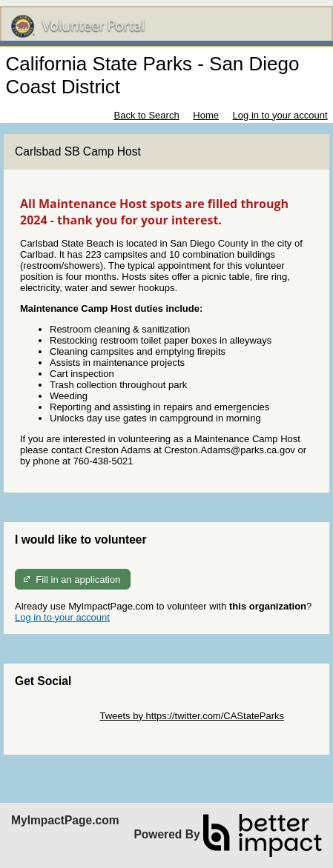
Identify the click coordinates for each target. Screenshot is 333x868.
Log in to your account (280, 115)
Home (206, 115)
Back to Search (146, 115)
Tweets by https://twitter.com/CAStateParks (192, 716)
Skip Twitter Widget (56, 716)
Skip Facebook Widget (63, 727)
